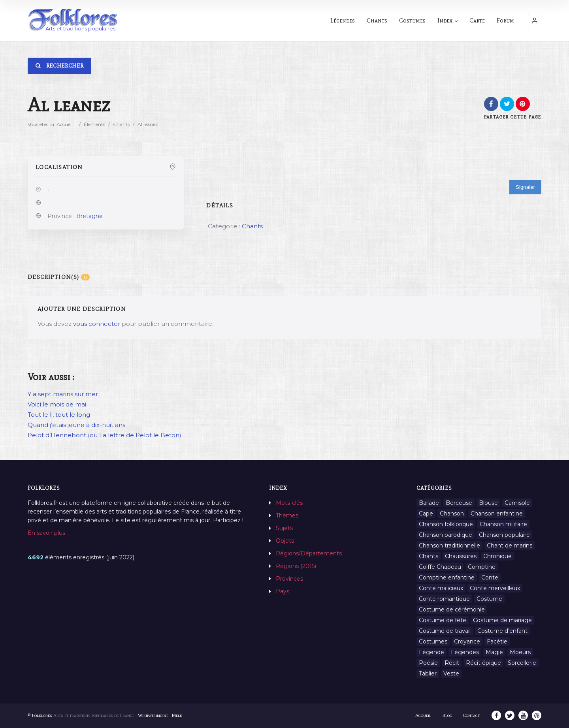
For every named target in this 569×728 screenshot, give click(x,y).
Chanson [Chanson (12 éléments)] (452, 514)
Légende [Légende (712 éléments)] (431, 652)
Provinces (289, 579)
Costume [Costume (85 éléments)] (489, 599)
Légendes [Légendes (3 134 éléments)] (465, 652)
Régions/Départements (309, 553)
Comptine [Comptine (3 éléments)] (482, 567)
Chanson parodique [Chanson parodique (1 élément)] (446, 535)
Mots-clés (289, 503)
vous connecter (97, 324)
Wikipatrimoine (153, 715)
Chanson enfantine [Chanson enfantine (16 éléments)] (497, 514)
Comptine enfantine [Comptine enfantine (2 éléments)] (447, 578)
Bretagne (89, 216)
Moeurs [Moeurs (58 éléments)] (520, 652)
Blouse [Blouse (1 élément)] (488, 503)
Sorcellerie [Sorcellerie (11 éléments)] (522, 663)
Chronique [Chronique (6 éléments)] (497, 556)
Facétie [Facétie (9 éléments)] (497, 641)
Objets (285, 541)
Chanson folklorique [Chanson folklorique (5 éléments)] (446, 524)
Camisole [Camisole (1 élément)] (517, 503)
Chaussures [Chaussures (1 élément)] (461, 556)
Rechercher (59, 66)
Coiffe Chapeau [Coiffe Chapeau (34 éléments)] (440, 567)
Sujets (284, 528)
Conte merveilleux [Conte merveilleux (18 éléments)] (495, 588)
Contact (471, 715)
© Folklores (40, 715)
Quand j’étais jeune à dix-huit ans (76, 425)
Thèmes (287, 515)
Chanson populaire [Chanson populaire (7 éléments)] (504, 535)
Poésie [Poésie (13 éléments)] (428, 663)
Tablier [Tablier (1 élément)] (428, 673)
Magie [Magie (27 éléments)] (494, 652)
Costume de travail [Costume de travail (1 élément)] (445, 631)
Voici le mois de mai (57, 404)
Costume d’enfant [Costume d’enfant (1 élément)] (502, 631)
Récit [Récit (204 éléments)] (452, 663)
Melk (177, 715)
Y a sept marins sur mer (63, 394)
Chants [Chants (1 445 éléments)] (429, 556)
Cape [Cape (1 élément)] (426, 514)
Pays (283, 591)
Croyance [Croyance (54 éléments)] (467, 641)
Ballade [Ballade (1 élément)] (429, 503)
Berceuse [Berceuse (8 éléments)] (459, 503)
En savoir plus (46, 533)
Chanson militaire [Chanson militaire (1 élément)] (503, 524)
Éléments (94, 124)
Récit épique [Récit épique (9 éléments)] (483, 663)
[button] (535, 21)
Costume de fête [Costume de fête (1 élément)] (443, 620)
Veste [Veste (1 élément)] (451, 673)
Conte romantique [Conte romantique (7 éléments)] (444, 599)
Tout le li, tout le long (59, 415)
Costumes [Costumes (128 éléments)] (433, 641)
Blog (447, 715)
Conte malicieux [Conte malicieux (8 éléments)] (441, 588)
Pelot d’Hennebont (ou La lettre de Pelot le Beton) (105, 435)
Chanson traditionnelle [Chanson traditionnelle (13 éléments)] (449, 546)
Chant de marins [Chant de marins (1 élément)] (510, 546)
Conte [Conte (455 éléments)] (490, 578)
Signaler (525, 187)
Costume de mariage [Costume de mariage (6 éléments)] (502, 620)
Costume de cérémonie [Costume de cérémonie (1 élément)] (452, 609)
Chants (121, 124)
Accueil (65, 124)
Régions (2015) (296, 566)
